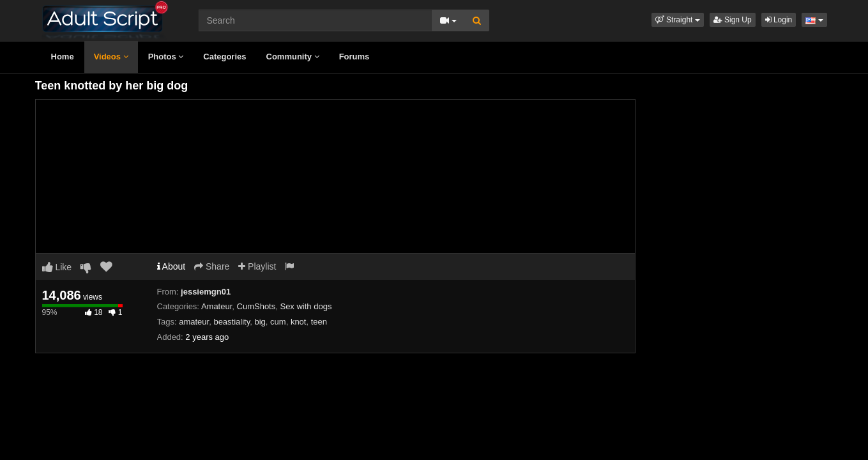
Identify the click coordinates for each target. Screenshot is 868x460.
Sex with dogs (306, 306)
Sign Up (733, 20)
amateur (194, 322)
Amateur (217, 306)
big (260, 322)
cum (278, 322)
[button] (678, 20)
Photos (166, 57)
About (171, 266)
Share (212, 266)
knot (299, 322)
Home (63, 57)
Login (779, 20)
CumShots (256, 306)
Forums (354, 57)
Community (293, 57)
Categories (225, 57)
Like (57, 267)
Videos (111, 57)
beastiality (232, 322)
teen (319, 322)
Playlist (257, 266)
